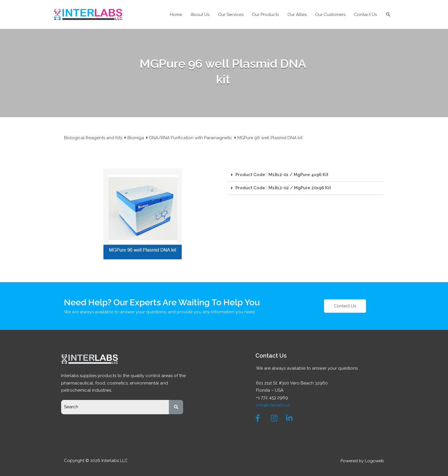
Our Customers (330, 15)
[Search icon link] (388, 15)
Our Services (231, 15)
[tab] (305, 175)
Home (176, 15)
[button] (345, 306)
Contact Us (365, 15)
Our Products (265, 15)
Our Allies (297, 15)
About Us (200, 15)
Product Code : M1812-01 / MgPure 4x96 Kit (282, 175)
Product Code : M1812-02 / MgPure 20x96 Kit (283, 188)
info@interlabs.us (273, 405)
